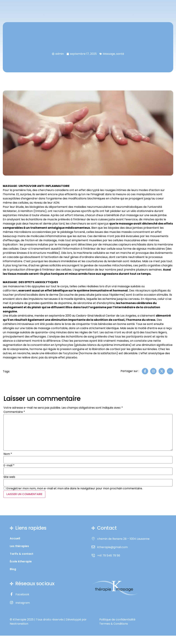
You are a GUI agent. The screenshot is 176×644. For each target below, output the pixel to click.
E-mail (9, 465)
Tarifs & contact (22, 554)
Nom (8, 454)
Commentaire (14, 412)
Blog (13, 569)
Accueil (15, 539)
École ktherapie (21, 562)
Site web (9, 477)
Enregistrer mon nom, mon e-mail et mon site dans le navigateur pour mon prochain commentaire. (74, 488)
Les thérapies (19, 546)
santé (120, 54)
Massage (109, 54)
